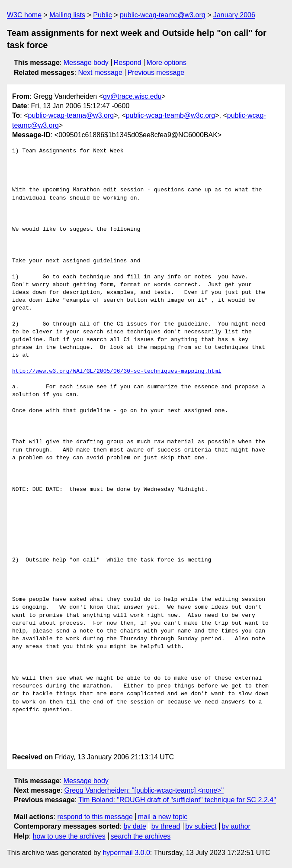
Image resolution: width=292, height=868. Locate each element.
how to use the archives (69, 836)
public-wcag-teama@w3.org (71, 115)
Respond (128, 63)
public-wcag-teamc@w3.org (163, 15)
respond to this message (95, 817)
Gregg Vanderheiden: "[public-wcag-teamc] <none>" (144, 790)
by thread (166, 826)
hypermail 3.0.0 (126, 853)
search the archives (141, 836)
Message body (86, 63)
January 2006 (234, 15)
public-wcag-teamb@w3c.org (171, 115)
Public (103, 15)
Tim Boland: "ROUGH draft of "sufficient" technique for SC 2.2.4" (177, 800)
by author (236, 826)
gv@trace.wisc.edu (132, 96)
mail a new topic (163, 817)
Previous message (156, 73)
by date (135, 826)
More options (167, 63)
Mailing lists (67, 15)
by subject (201, 826)
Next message (100, 73)
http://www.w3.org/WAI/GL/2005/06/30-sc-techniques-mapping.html (117, 371)
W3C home (24, 15)
